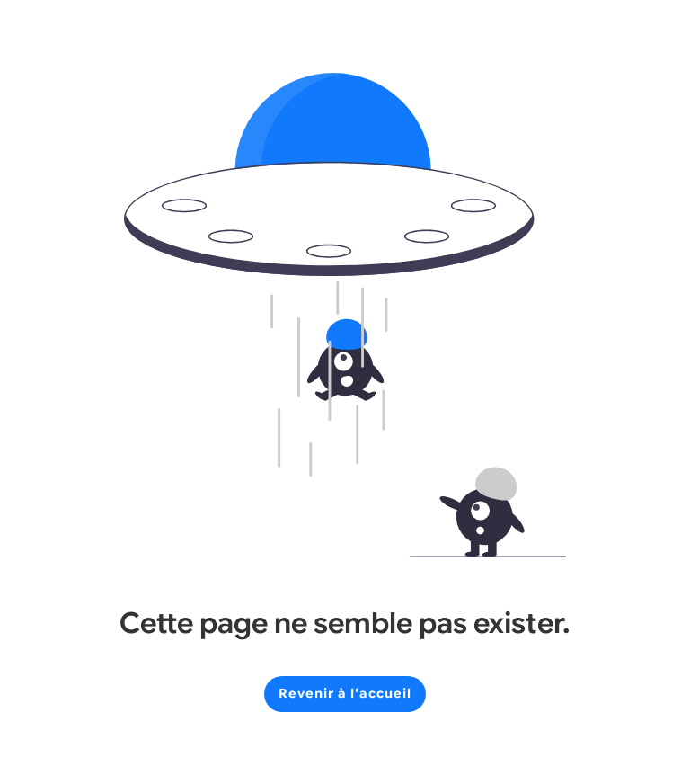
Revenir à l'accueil (345, 693)
